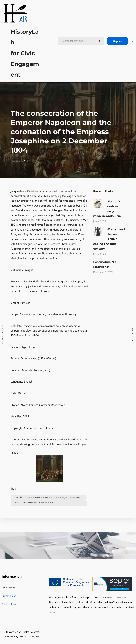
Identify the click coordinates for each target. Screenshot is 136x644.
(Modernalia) (59, 405)
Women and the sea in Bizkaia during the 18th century (109, 239)
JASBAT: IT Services (29, 637)
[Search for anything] (99, 41)
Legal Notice (8, 588)
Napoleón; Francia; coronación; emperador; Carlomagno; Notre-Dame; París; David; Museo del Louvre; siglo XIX (48, 500)
